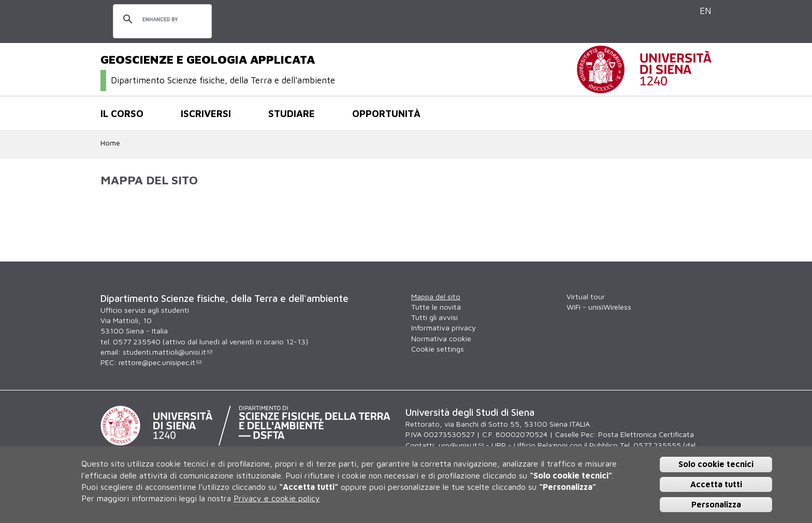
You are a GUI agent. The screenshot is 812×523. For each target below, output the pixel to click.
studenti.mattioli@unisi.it (168, 352)
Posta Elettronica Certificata (646, 434)
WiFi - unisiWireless (599, 307)
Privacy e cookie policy (277, 498)
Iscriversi (206, 113)
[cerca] (161, 20)
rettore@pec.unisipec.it (160, 362)
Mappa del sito (436, 296)
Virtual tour (586, 296)
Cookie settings (438, 349)
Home (110, 143)
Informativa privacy (444, 328)
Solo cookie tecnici (716, 464)
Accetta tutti (716, 484)
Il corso (122, 113)
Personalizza (716, 504)
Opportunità (386, 113)
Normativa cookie (441, 338)
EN (706, 11)
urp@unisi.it (461, 445)
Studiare (292, 113)
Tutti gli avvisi (434, 317)
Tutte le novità (436, 307)
